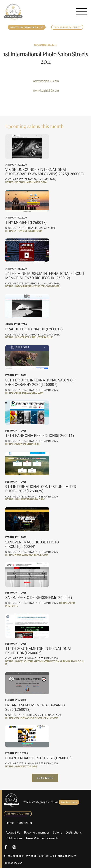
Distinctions (74, 832)
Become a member (37, 832)
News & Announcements (42, 838)
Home (10, 823)
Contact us (25, 823)
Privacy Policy (13, 863)
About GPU (13, 832)
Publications (14, 838)
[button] (45, 778)
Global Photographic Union (41, 802)
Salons (57, 832)
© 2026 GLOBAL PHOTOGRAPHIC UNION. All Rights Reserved (40, 856)
